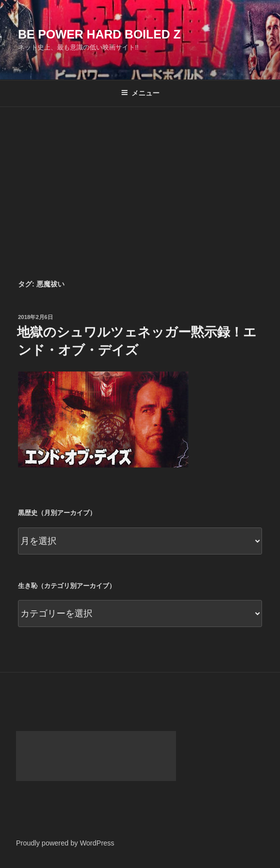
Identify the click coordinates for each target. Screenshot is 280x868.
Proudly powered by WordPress (65, 843)
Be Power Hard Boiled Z (99, 34)
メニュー (140, 93)
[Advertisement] (140, 182)
